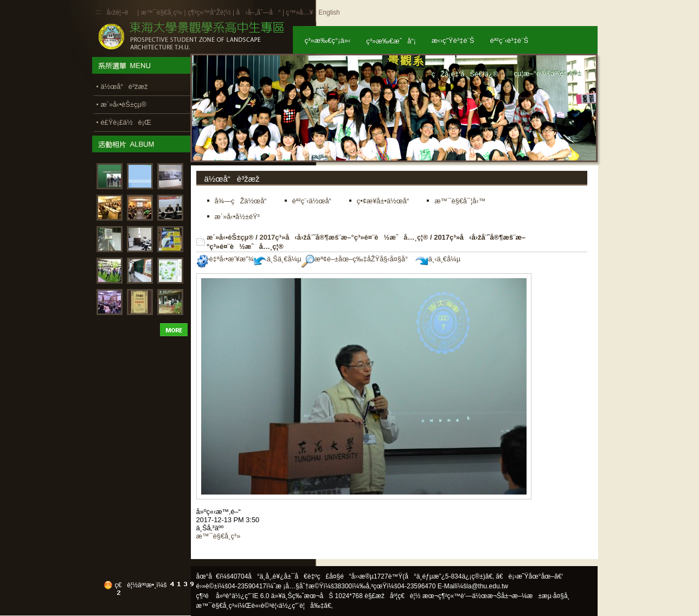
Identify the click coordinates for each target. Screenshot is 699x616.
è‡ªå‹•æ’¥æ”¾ (225, 259)
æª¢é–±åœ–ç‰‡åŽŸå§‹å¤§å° (358, 259)
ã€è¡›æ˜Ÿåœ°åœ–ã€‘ (529, 576)
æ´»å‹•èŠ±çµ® (230, 237)
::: (99, 12)
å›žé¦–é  (121, 12)
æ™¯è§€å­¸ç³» (162, 12)
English (329, 12)
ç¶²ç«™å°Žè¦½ (209, 12)
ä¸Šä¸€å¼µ (278, 259)
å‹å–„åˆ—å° (258, 12)
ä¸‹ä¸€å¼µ (438, 259)
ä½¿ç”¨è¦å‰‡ (301, 606)
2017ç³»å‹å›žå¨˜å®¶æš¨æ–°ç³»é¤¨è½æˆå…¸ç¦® (344, 237)
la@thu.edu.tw (487, 586)
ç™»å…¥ (299, 12)
